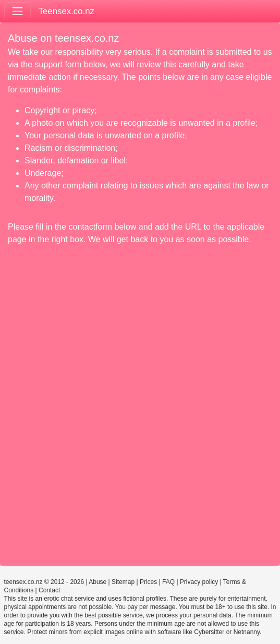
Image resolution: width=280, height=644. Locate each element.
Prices (148, 582)
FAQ (168, 582)
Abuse (98, 582)
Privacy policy (199, 582)
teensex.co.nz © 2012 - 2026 (44, 582)
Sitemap (123, 582)
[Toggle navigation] (17, 11)
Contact (49, 590)
